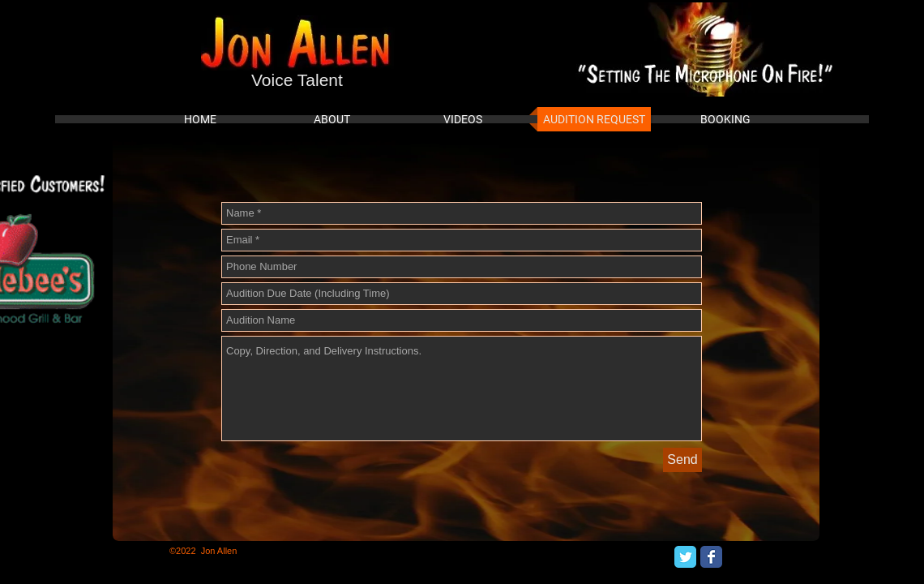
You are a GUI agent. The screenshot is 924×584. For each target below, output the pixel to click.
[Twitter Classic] (685, 557)
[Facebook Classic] (711, 557)
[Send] (682, 460)
